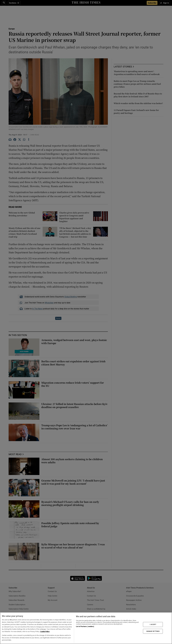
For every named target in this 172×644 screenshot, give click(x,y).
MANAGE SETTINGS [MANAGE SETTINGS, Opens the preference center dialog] (153, 631)
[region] (86, 628)
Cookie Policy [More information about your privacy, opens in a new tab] (45, 631)
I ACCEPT (153, 624)
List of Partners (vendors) (85, 626)
